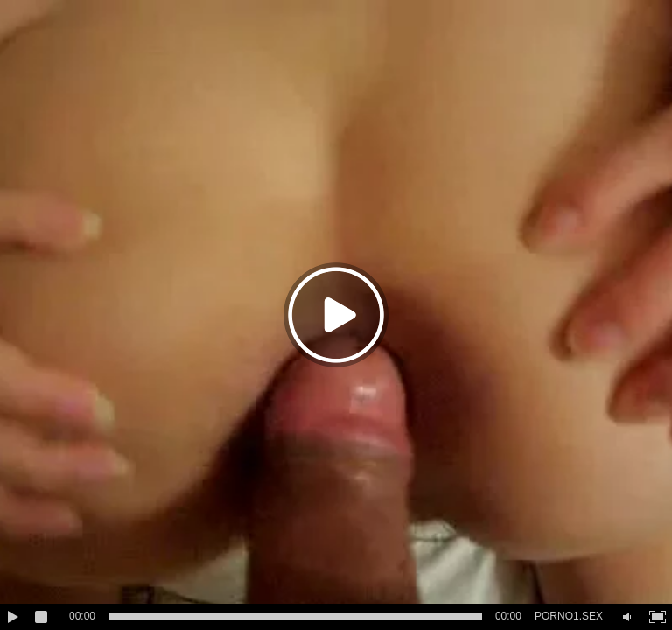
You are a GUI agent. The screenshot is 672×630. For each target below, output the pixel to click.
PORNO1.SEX (569, 616)
